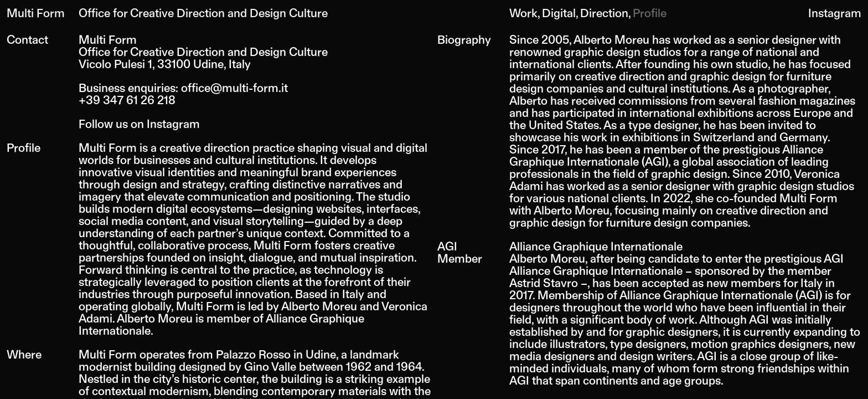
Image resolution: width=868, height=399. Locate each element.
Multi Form (36, 12)
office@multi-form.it (234, 87)
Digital (559, 12)
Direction (604, 12)
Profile (650, 12)
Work (523, 12)
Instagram (835, 12)
